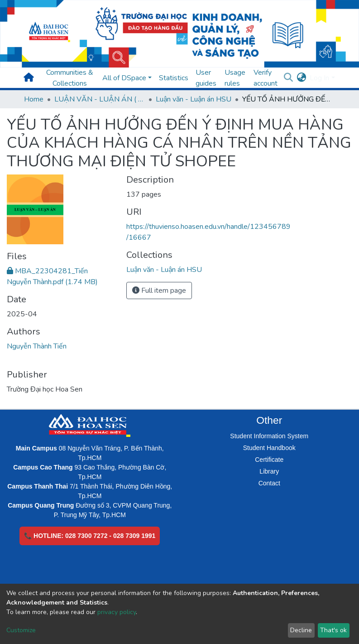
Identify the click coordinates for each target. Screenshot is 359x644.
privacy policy (117, 612)
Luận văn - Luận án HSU (194, 99)
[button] (301, 78)
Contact (269, 483)
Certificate (269, 460)
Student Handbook (269, 448)
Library (269, 471)
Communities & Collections (70, 78)
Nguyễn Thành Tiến (37, 346)
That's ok (333, 630)
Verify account (266, 78)
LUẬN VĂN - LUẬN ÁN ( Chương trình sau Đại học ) (100, 99)
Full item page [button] (159, 291)
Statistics (174, 78)
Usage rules (235, 78)
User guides (206, 78)
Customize (21, 630)
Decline (301, 630)
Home (34, 99)
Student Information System (269, 436)
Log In (319, 78)
